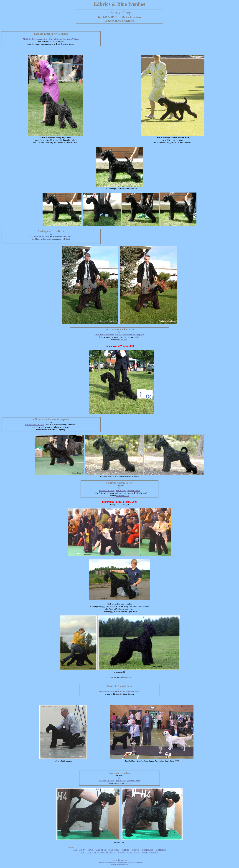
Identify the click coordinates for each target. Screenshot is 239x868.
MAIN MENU (79, 850)
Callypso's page (126, 677)
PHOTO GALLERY (90, 852)
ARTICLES (161, 850)
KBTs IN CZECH (108, 852)
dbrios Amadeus (40, 39)
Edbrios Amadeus (107, 491)
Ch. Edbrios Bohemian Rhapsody (130, 335)
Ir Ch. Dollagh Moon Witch (128, 491)
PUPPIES (126, 850)
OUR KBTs (114, 850)
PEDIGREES (148, 850)
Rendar (73, 140)
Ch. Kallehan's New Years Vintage (64, 39)
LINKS (121, 852)
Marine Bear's (122, 496)
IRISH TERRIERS (150, 852)
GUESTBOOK (133, 852)
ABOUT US (101, 850)
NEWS (90, 850)
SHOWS (136, 850)
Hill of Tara (122, 340)
